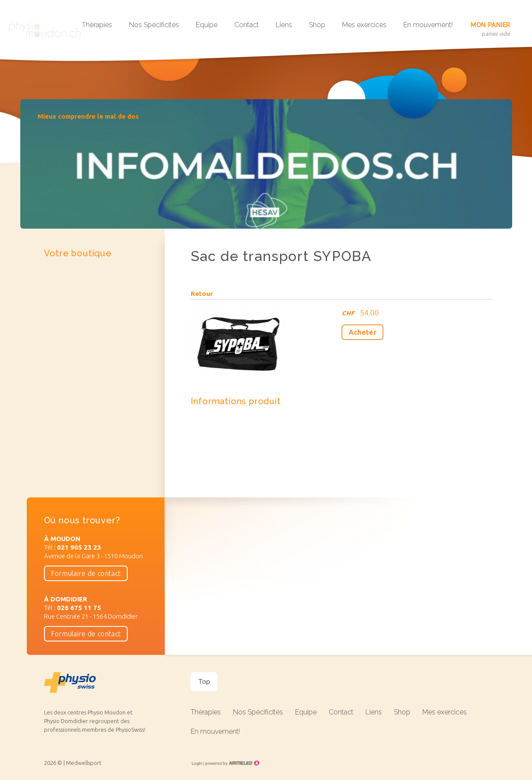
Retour (202, 294)
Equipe (207, 25)
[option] (266, 164)
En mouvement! (428, 25)
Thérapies (97, 25)
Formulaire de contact (86, 573)
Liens (284, 25)
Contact (247, 25)
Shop (317, 25)
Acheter (363, 332)
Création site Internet (232, 763)
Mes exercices (364, 25)
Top (204, 682)
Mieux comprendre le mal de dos (88, 116)
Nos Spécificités (154, 25)
